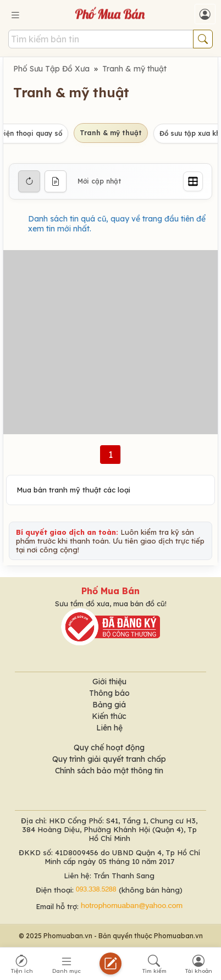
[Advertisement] (110, 342)
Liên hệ (109, 728)
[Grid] (193, 181)
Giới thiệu (109, 682)
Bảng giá (109, 705)
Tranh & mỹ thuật (134, 69)
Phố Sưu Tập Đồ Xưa (51, 69)
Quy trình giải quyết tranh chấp (109, 759)
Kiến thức (109, 716)
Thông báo (109, 693)
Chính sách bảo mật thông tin (109, 771)
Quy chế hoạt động (109, 748)
